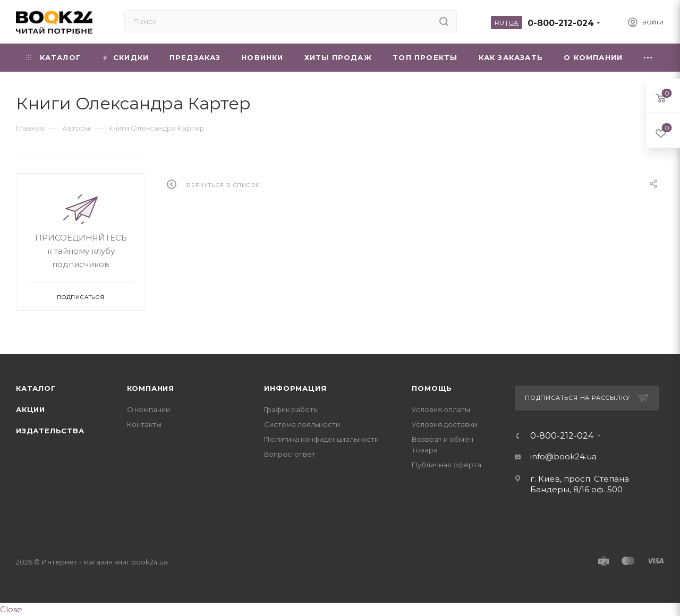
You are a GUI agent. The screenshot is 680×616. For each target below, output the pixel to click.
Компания (151, 388)
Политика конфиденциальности (321, 439)
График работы (291, 409)
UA (514, 23)
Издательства (50, 431)
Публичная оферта (447, 465)
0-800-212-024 (561, 23)
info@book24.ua (563, 456)
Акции (31, 409)
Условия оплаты (441, 409)
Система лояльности (302, 424)
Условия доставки (444, 424)
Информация (295, 388)
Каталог (36, 388)
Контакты (144, 424)
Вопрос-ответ (290, 454)
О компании (148, 409)
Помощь (432, 388)
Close (11, 609)
